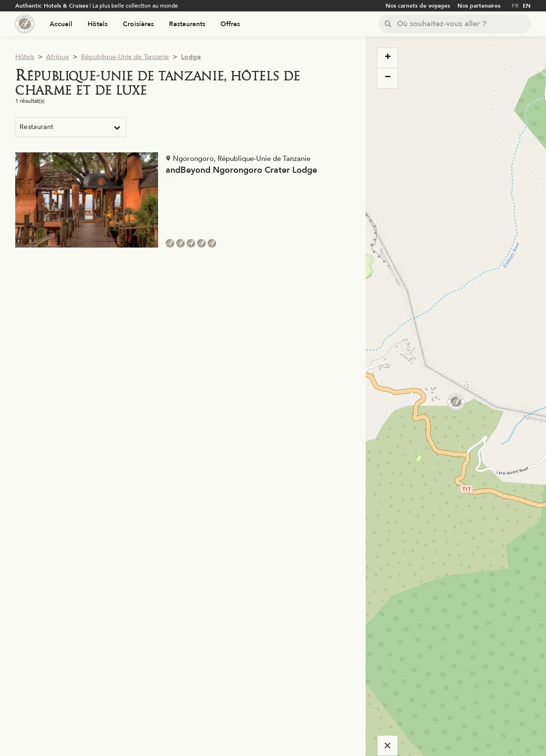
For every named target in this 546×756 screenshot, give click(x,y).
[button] (450, 396)
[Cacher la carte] (387, 746)
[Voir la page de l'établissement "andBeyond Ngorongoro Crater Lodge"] (183, 200)
